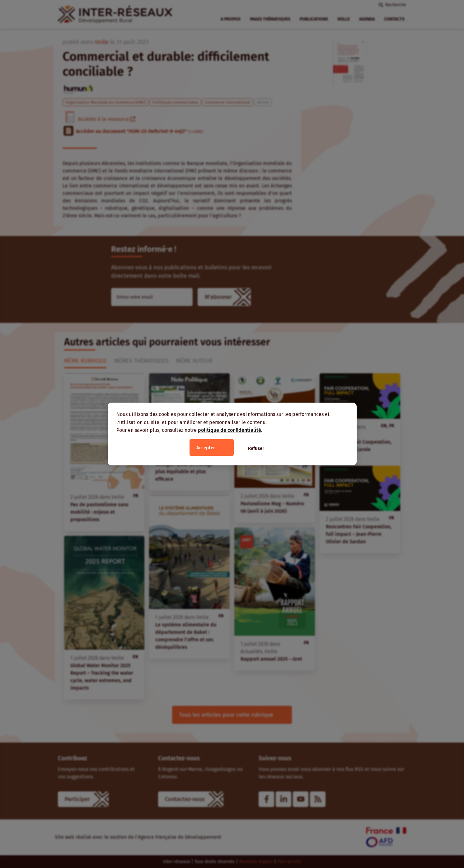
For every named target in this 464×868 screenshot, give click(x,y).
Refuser (256, 448)
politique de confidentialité (230, 430)
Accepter (206, 447)
